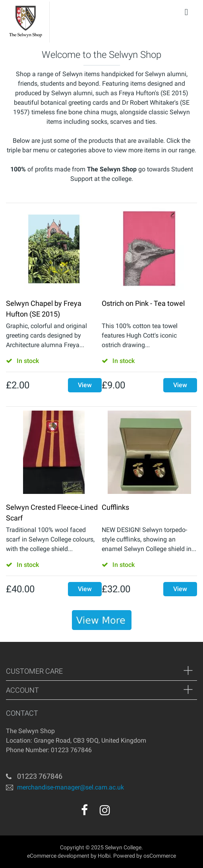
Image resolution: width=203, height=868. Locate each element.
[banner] (102, 620)
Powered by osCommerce (145, 856)
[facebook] (84, 810)
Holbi (104, 856)
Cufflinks (115, 507)
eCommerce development (58, 856)
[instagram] (105, 810)
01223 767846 (40, 776)
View (85, 385)
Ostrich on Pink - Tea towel (143, 303)
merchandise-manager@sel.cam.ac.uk (71, 787)
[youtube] (122, 813)
